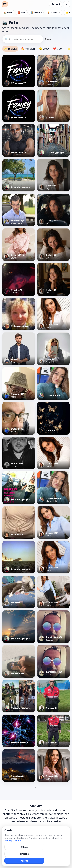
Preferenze (24, 854)
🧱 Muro (22, 13)
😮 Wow (44, 49)
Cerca (48, 39)
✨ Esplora (10, 49)
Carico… (36, 787)
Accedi (56, 4)
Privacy (8, 841)
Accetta (24, 861)
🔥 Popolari (28, 49)
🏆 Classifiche (54, 13)
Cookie (17, 841)
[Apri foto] (19, 71)
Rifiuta (24, 847)
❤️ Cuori (58, 49)
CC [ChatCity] (5, 4)
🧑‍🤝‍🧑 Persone (36, 13)
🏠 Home (8, 13)
